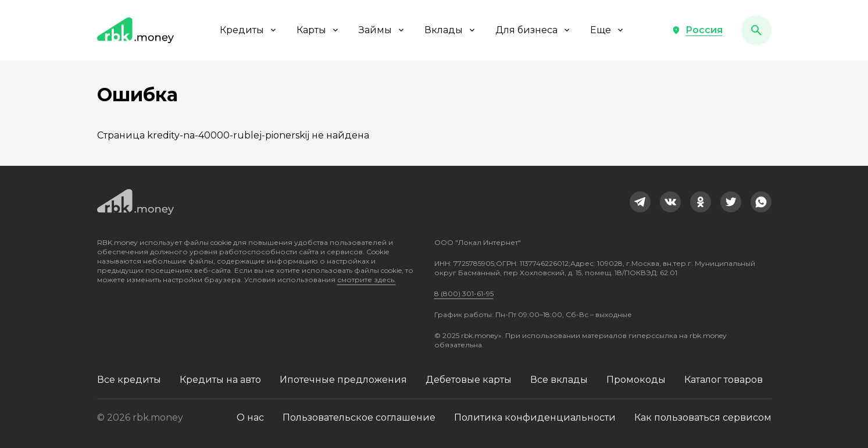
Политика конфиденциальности (535, 417)
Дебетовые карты (469, 380)
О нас (250, 417)
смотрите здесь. (367, 280)
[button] (697, 30)
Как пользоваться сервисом (703, 417)
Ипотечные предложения (343, 380)
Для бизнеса (533, 30)
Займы (382, 30)
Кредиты (249, 30)
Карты (318, 30)
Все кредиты (129, 380)
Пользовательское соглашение (359, 417)
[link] (640, 202)
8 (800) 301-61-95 (464, 294)
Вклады (451, 30)
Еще (608, 30)
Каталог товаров (724, 380)
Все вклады (559, 380)
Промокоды (636, 380)
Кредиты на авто (220, 380)
